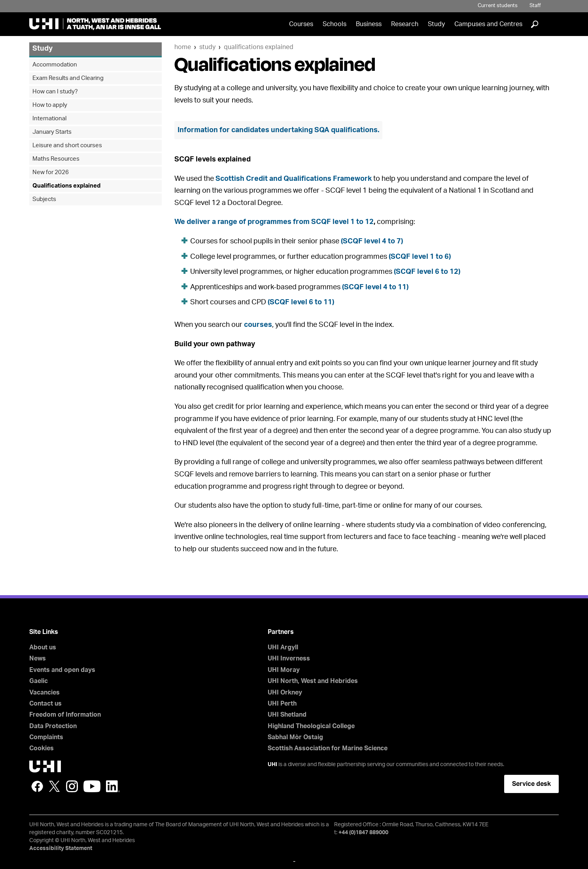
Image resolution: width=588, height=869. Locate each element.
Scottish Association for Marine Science (328, 748)
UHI (272, 765)
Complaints (46, 737)
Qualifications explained (259, 47)
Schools (335, 24)
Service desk (531, 784)
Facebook (37, 786)
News (38, 658)
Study (436, 24)
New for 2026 (51, 172)
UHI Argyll (283, 647)
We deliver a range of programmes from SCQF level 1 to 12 (274, 222)
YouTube (92, 786)
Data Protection (53, 726)
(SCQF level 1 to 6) (420, 257)
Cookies (42, 748)
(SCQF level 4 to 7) (372, 241)
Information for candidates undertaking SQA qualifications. (278, 130)
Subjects (44, 199)
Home (183, 47)
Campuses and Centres (488, 24)
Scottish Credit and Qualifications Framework (294, 179)
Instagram (72, 786)
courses (258, 325)
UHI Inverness (289, 658)
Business (369, 24)
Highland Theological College (311, 726)
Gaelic (39, 681)
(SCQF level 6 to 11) (301, 302)
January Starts (52, 132)
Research (405, 24)
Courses (301, 24)
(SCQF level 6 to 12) (427, 272)
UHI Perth (282, 704)
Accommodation (55, 65)
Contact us (45, 704)
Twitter (55, 786)
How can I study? (55, 92)
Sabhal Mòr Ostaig (295, 737)
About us (43, 647)
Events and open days (62, 670)
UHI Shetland (287, 715)
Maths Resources (56, 159)
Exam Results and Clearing (68, 78)
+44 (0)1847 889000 (363, 833)
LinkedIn (113, 786)
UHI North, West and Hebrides (313, 681)
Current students (498, 6)
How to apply (50, 105)
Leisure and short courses (67, 145)
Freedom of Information (65, 715)
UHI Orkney (285, 693)
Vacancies (44, 693)
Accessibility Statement (61, 848)
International (49, 119)
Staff (535, 6)
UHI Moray (284, 670)
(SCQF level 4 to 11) (375, 287)
